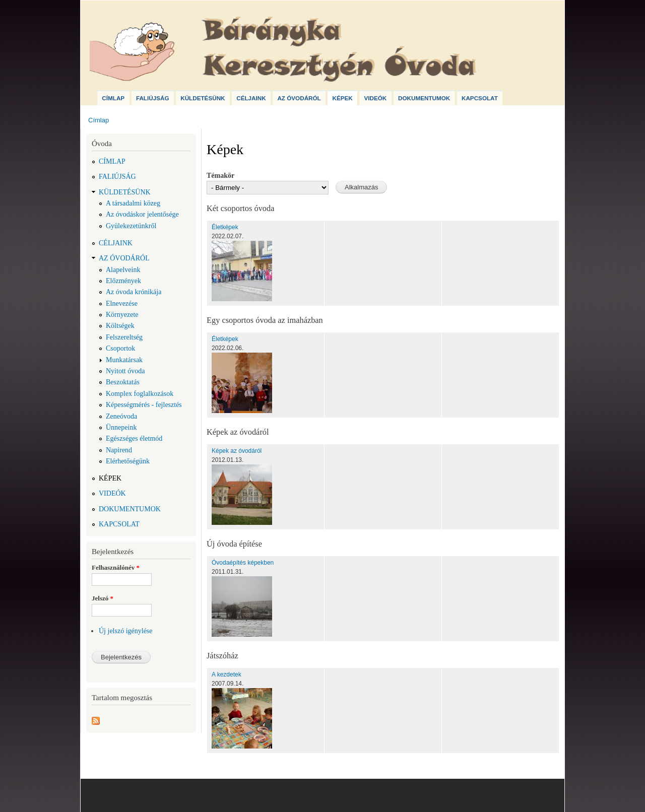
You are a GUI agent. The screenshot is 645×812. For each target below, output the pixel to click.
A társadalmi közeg (133, 203)
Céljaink (251, 98)
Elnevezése (122, 303)
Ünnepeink (121, 427)
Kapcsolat (480, 98)
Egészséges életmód (134, 438)
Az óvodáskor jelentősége (142, 214)
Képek (342, 98)
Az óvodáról (299, 98)
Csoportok (120, 348)
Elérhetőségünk (128, 461)
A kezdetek (227, 674)
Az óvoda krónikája (134, 292)
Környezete (122, 315)
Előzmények (123, 281)
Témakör (220, 176)
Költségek (120, 326)
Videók (375, 98)
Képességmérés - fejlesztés (144, 405)
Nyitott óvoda (125, 371)
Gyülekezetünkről (131, 226)
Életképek (225, 227)
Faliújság (153, 98)
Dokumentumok (424, 98)
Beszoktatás (123, 382)
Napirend (119, 450)
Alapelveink (123, 270)
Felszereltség (124, 337)
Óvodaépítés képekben (243, 563)
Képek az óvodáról (237, 451)
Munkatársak (124, 360)
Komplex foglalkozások (140, 394)
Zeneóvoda (121, 416)
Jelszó (103, 598)
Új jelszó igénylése (126, 631)
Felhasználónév (116, 567)
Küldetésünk (203, 98)
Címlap (113, 98)
